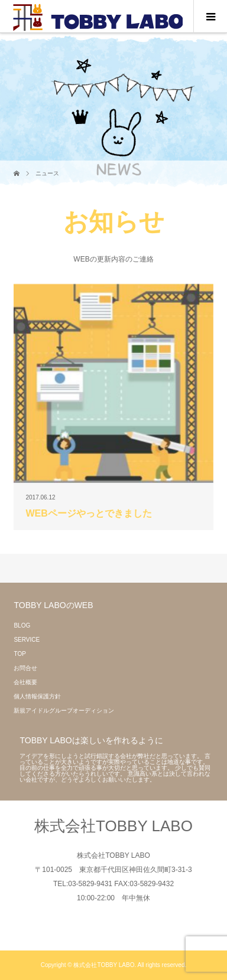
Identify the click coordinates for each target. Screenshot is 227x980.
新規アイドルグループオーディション (64, 710)
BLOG (22, 625)
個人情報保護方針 (37, 696)
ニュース (47, 173)
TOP (20, 654)
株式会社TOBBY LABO (113, 826)
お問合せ (25, 668)
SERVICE (27, 640)
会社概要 (25, 682)
